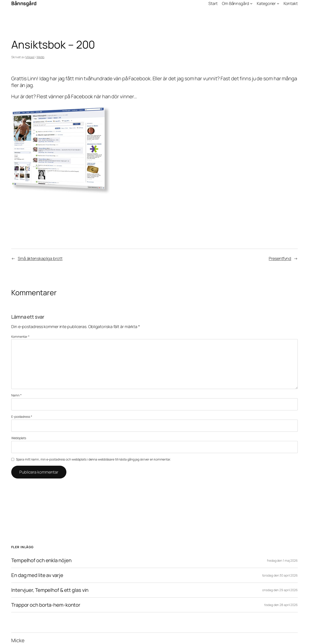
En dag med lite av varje (37, 575)
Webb (41, 57)
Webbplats (19, 438)
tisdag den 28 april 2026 (281, 605)
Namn (16, 395)
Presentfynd (280, 258)
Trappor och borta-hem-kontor (46, 605)
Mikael (30, 57)
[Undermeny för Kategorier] (278, 3)
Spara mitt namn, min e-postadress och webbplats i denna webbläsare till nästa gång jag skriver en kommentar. (93, 459)
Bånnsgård (24, 3)
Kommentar (20, 337)
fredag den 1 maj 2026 (282, 560)
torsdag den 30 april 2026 (280, 575)
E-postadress (22, 417)
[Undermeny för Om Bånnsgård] (251, 3)
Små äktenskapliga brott (40, 258)
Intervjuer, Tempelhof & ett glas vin (50, 590)
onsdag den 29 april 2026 (280, 590)
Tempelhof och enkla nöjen (41, 560)
